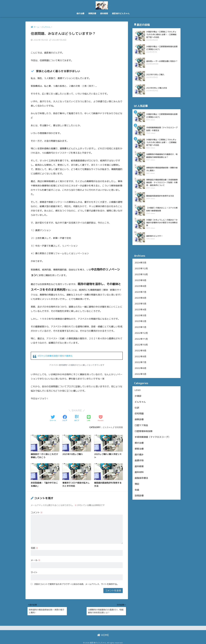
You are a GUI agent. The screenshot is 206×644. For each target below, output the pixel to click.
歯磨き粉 (139, 460)
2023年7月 (141, 292)
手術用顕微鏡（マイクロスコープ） (153, 437)
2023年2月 (141, 321)
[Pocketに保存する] (101, 415)
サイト (34, 569)
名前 (34, 545)
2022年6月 (141, 368)
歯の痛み (139, 454)
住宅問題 (119, 423)
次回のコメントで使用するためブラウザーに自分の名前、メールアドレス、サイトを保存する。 (76, 581)
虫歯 (137, 490)
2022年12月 (141, 333)
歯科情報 (104, 13)
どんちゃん (107, 423)
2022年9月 (141, 351)
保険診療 (92, 13)
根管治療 (139, 449)
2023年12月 (141, 268)
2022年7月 (141, 362)
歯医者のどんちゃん (103, 5)
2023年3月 (141, 315)
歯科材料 (139, 472)
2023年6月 (141, 298)
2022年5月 (141, 374)
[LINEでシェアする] (89, 415)
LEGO (138, 390)
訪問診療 (139, 496)
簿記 (137, 484)
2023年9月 (141, 280)
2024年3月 (141, 263)
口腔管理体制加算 (144, 431)
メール (36, 557)
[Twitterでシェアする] (53, 415)
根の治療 (80, 13)
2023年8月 (141, 286)
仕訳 (137, 408)
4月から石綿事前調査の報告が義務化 (56, 352)
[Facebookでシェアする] (65, 415)
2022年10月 (141, 345)
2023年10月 (141, 274)
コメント (37, 510)
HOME (103, 634)
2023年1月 (141, 327)
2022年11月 (141, 339)
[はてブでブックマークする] (77, 415)
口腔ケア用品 (141, 425)
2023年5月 (141, 304)
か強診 (138, 396)
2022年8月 (141, 356)
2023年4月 (141, 309)
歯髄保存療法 (141, 478)
